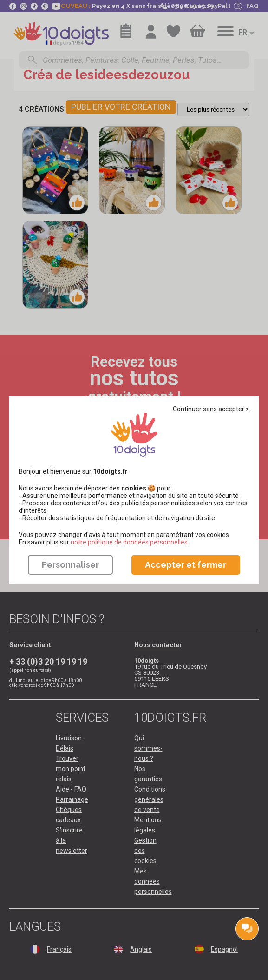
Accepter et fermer (186, 565)
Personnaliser (70, 565)
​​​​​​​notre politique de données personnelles (129, 542)
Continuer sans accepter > (211, 409)
